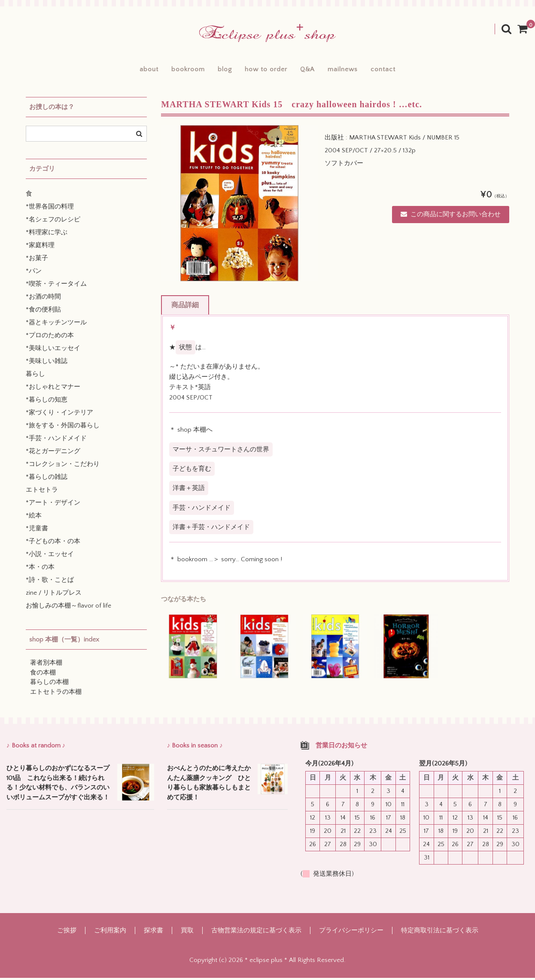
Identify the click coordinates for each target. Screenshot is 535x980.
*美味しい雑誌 (47, 364)
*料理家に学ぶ (47, 235)
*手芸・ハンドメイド (56, 441)
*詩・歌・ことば (50, 582)
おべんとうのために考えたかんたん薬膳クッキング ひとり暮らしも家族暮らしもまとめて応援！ (209, 785)
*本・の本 (40, 570)
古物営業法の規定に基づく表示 (256, 933)
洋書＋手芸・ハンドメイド (211, 529)
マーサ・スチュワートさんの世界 (221, 452)
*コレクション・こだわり (63, 467)
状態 (185, 349)
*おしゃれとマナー (53, 389)
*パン (34, 274)
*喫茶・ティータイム (56, 286)
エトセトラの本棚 (56, 694)
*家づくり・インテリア (59, 415)
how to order (266, 71)
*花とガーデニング (53, 454)
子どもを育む (192, 471)
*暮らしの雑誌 (47, 479)
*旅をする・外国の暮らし (63, 428)
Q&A (314, 71)
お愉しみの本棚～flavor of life (68, 608)
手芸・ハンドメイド (202, 510)
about (130, 71)
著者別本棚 (46, 665)
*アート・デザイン (53, 505)
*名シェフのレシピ (53, 222)
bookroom (175, 71)
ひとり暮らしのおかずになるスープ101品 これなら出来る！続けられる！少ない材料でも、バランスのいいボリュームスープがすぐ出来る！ (58, 785)
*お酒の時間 (43, 299)
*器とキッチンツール (56, 325)
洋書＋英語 (189, 490)
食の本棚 (43, 675)
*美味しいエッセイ (53, 351)
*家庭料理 (40, 248)
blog (218, 71)
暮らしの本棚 (49, 685)
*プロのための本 (50, 338)
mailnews (356, 71)
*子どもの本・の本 (53, 544)
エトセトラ (42, 492)
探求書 (154, 933)
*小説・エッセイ (50, 557)
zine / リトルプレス (54, 595)
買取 (187, 933)
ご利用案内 (110, 933)
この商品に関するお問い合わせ (451, 216)
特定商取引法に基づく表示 (440, 933)
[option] (239, 205)
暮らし (35, 377)
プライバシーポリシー (351, 933)
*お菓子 (37, 261)
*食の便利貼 (43, 312)
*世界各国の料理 (50, 209)
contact (402, 71)
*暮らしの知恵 (47, 402)
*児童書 (37, 531)
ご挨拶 (67, 933)
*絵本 (34, 518)
